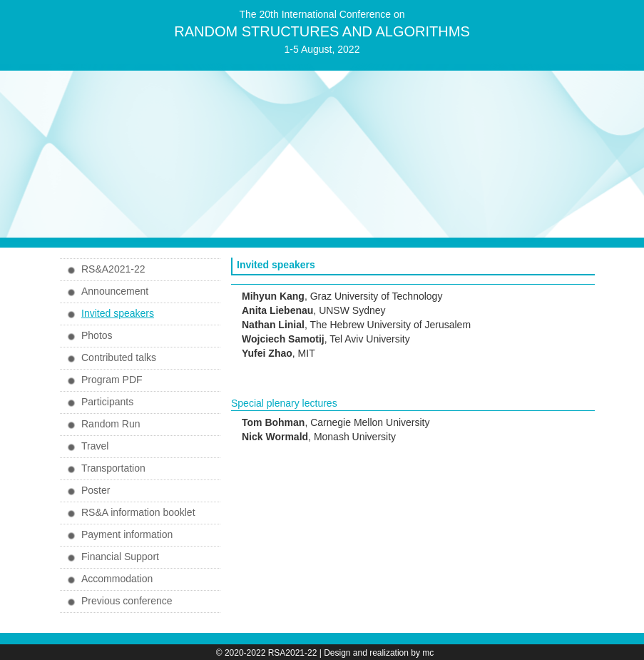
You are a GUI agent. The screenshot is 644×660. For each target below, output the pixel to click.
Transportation (113, 468)
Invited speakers (118, 313)
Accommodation (117, 579)
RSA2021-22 (293, 653)
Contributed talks (119, 357)
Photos (97, 335)
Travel (95, 446)
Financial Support (120, 557)
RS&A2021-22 (113, 269)
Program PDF (112, 380)
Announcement (115, 291)
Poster (96, 490)
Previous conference (127, 601)
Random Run (111, 424)
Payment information (127, 534)
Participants (107, 402)
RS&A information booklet (138, 512)
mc (428, 653)
